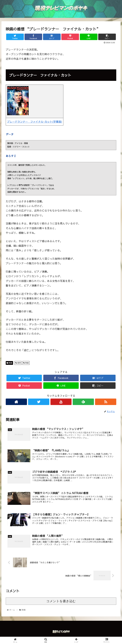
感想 (18, 363)
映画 (9, 363)
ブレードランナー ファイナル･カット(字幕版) (35, 122)
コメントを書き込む (61, 603)
